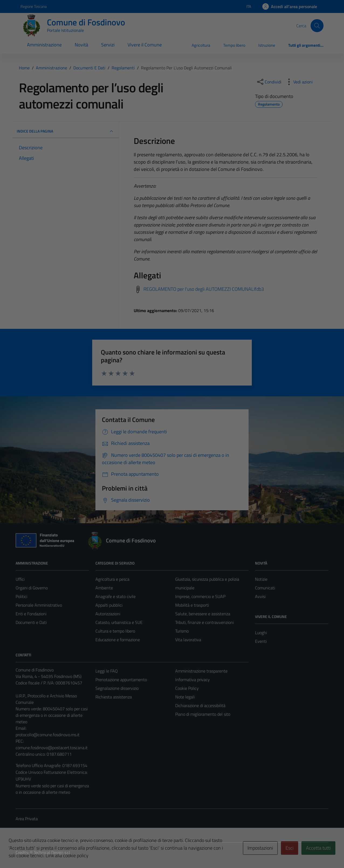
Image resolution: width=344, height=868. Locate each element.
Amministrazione (44, 45)
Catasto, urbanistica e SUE (119, 622)
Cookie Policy (187, 688)
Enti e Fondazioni (31, 614)
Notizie (261, 579)
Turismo (182, 631)
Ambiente (104, 588)
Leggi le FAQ (107, 671)
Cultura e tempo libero (115, 631)
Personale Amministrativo (39, 605)
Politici (21, 596)
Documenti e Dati (31, 622)
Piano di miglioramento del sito (203, 714)
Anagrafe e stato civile (116, 596)
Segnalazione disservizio (117, 688)
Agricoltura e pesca (112, 579)
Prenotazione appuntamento (121, 680)
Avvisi (260, 596)
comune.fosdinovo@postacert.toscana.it (52, 748)
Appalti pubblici (109, 605)
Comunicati (265, 588)
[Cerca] (317, 26)
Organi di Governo (32, 588)
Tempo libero (234, 45)
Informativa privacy (192, 680)
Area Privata (27, 819)
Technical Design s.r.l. (52, 852)
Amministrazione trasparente (201, 671)
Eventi (261, 641)
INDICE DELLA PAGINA (66, 131)
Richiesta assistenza (114, 697)
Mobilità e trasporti (192, 605)
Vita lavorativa (188, 640)
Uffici (20, 579)
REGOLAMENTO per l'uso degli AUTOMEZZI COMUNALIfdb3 (204, 289)
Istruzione (267, 45)
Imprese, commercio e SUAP (200, 596)
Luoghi (261, 633)
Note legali (185, 697)
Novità (81, 45)
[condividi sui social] (269, 82)
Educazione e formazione (118, 640)
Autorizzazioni (108, 614)
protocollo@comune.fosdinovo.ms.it (48, 735)
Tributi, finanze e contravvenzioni (204, 622)
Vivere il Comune (145, 45)
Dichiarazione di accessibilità (200, 705)
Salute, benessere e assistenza (203, 614)
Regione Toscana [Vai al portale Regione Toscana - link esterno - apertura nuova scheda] (34, 6)
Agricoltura (201, 45)
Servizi (108, 45)
